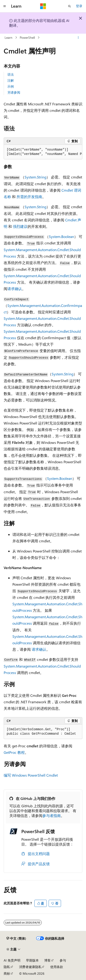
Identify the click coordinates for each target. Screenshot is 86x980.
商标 (7, 973)
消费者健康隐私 (30, 967)
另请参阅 (14, 92)
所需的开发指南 (29, 197)
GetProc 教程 (14, 752)
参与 (63, 960)
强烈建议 (20, 226)
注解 (11, 80)
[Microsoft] (43, 6)
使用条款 (57, 967)
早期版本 (32, 960)
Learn (8, 37)
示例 (11, 86)
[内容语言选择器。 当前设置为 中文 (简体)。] (16, 938)
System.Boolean (61, 236)
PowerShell (27, 37)
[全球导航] (5, 6)
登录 (79, 6)
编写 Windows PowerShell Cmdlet (31, 775)
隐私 (7, 967)
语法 (11, 74)
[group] (43, 152)
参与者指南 (52, 815)
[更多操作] (78, 38)
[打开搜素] (69, 6)
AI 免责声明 (12, 960)
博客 (47, 960)
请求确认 (15, 289)
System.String (35, 177)
